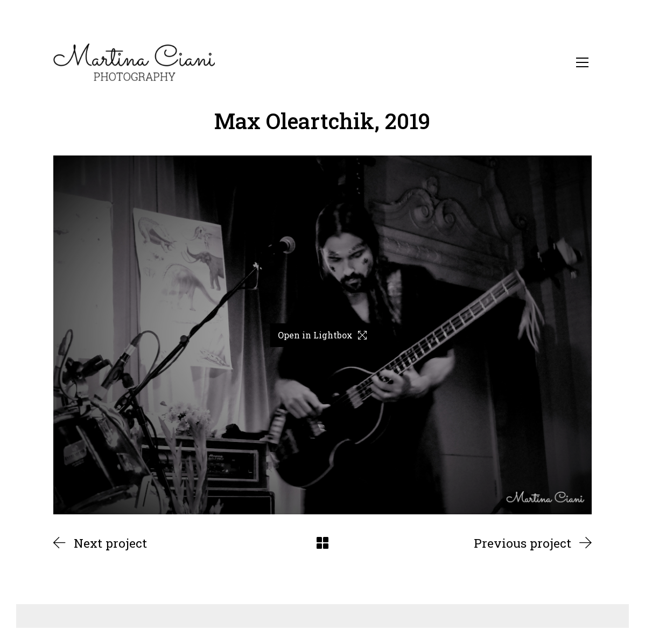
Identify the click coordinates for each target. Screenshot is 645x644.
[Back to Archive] (322, 543)
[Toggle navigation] (582, 62)
